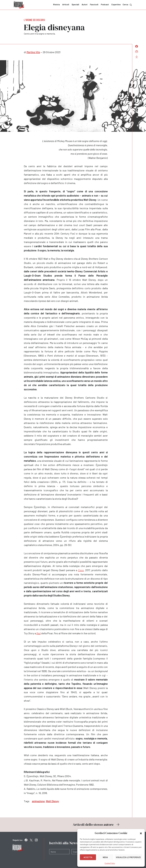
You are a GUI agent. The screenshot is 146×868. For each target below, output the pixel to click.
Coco (81, 570)
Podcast (105, 4)
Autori (85, 4)
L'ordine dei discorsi (34, 20)
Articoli (66, 4)
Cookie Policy (110, 863)
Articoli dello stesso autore (96, 825)
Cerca (127, 5)
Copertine (116, 4)
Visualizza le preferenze (128, 857)
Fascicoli (94, 4)
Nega (105, 857)
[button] (141, 833)
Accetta (88, 857)
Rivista (56, 4)
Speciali (75, 4)
